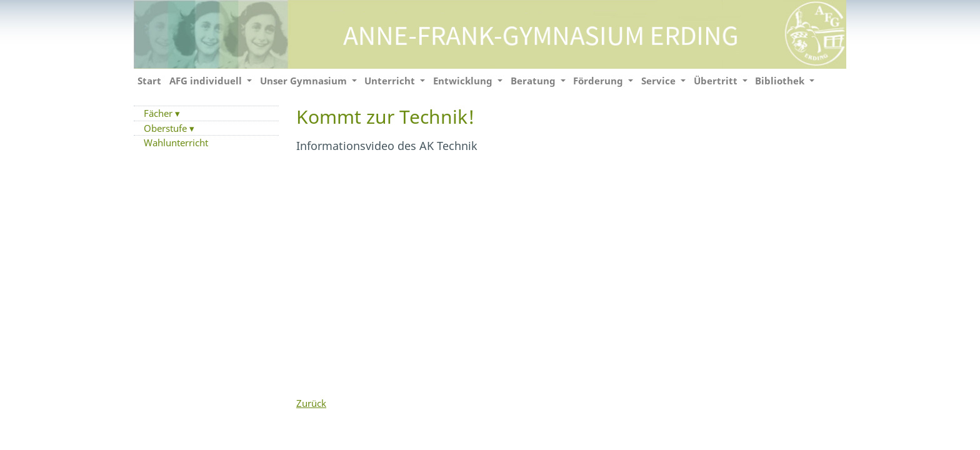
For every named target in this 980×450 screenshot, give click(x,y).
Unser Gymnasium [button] (305, 81)
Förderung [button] (599, 81)
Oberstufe (167, 128)
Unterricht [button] (391, 81)
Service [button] (660, 81)
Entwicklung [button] (464, 81)
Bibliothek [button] (781, 81)
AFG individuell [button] (207, 81)
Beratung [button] (534, 81)
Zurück (311, 403)
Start (149, 81)
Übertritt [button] (717, 81)
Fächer (159, 113)
